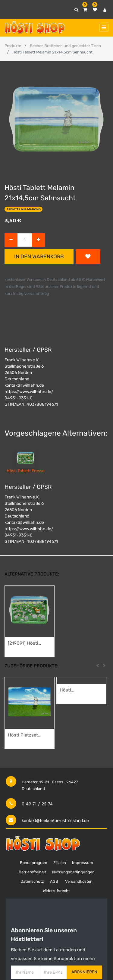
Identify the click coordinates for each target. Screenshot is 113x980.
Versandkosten (79, 881)
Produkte (13, 46)
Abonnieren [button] (84, 972)
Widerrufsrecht (56, 891)
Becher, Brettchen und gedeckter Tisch (65, 46)
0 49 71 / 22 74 (37, 804)
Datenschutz (32, 881)
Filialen (60, 863)
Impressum (83, 863)
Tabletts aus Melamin (24, 209)
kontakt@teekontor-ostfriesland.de (55, 821)
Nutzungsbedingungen (73, 872)
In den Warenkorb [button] (39, 256)
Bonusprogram (34, 863)
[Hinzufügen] (38, 240)
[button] (88, 256)
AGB (54, 881)
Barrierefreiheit (32, 872)
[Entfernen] (11, 240)
